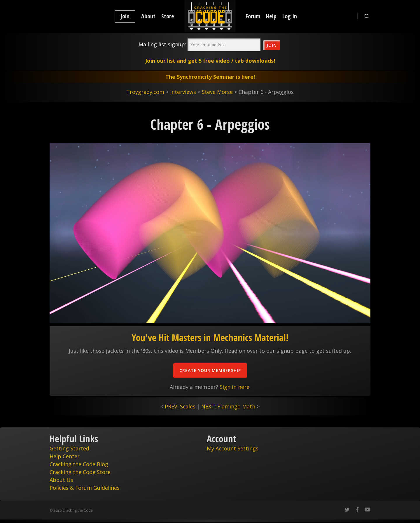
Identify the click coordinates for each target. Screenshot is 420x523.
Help (271, 16)
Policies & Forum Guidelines (85, 488)
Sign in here (235, 387)
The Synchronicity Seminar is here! (210, 77)
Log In (290, 16)
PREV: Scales (180, 406)
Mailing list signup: (162, 44)
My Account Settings (233, 448)
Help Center (65, 456)
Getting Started (69, 448)
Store (168, 16)
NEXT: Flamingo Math (228, 406)
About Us (61, 480)
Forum (253, 16)
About (148, 16)
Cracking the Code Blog (79, 464)
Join (125, 16)
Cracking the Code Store (80, 472)
